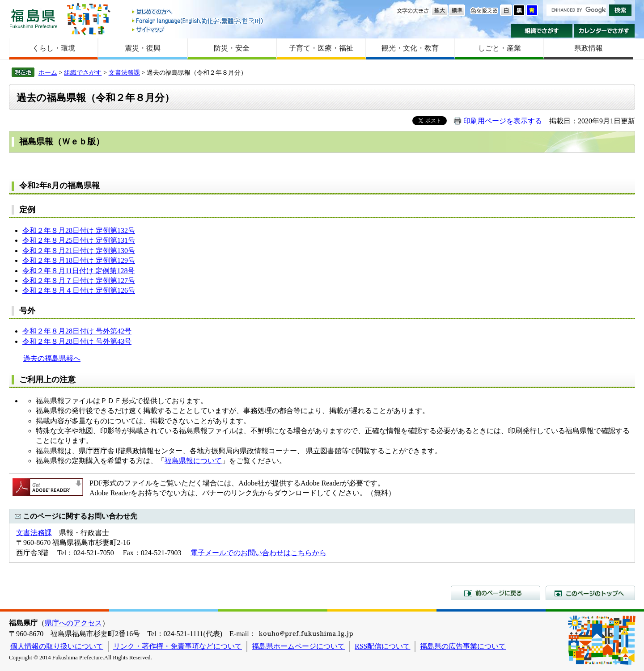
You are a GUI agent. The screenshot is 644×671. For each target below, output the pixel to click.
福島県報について (193, 461)
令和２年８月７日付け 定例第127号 (79, 281)
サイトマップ (198, 29)
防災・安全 (232, 48)
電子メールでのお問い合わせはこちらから (258, 553)
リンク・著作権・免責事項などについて (178, 646)
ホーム (48, 72)
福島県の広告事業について (463, 646)
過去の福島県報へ (52, 358)
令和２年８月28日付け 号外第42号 (77, 331)
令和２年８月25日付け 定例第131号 (79, 240)
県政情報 (589, 48)
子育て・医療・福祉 (321, 48)
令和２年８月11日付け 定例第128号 (78, 271)
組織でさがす (542, 31)
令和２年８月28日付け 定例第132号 (79, 230)
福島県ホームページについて (298, 646)
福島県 (34, 19)
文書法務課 (124, 72)
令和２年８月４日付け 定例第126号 (79, 290)
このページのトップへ (590, 593)
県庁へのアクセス (73, 623)
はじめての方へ (198, 12)
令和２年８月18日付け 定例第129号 (79, 260)
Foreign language (198, 21)
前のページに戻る (496, 593)
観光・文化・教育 (410, 48)
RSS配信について (382, 646)
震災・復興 (143, 48)
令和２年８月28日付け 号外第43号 (77, 341)
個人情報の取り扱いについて (57, 646)
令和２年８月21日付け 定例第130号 (79, 251)
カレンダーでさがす (604, 31)
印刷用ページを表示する (503, 121)
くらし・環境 (54, 48)
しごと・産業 (500, 48)
